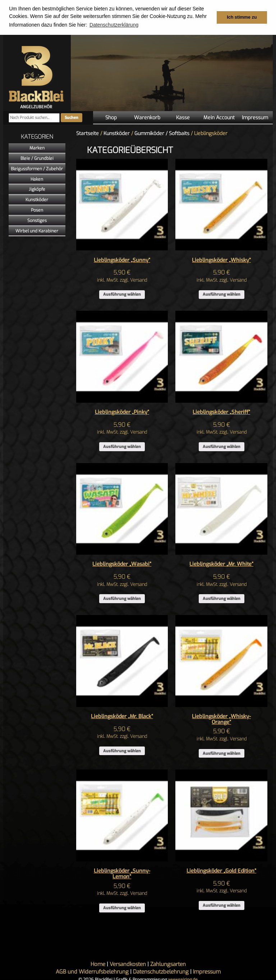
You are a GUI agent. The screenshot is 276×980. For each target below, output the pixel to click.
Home (98, 964)
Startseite (88, 133)
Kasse (183, 117)
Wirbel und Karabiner (37, 231)
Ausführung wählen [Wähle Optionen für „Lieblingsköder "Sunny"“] (122, 294)
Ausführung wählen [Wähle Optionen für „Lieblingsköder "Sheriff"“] (222, 446)
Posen (37, 210)
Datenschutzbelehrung (161, 971)
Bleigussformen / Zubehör (37, 168)
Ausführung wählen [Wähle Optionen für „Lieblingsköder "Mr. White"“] (222, 598)
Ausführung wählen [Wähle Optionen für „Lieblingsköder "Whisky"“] (222, 294)
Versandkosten (128, 964)
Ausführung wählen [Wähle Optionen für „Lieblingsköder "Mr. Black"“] (122, 751)
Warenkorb (147, 117)
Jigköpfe (37, 189)
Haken (37, 179)
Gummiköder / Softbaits (162, 133)
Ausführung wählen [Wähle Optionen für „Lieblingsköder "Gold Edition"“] (222, 905)
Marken (37, 148)
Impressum (255, 117)
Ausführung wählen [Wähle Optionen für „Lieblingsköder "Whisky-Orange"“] (222, 753)
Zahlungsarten (168, 964)
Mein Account (219, 117)
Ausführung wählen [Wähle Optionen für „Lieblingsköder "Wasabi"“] (122, 598)
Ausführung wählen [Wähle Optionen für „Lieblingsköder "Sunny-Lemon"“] (122, 908)
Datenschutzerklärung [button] (114, 25)
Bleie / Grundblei (37, 158)
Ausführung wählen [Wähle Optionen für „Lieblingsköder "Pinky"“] (122, 446)
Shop (111, 117)
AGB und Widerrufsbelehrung (92, 971)
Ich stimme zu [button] (242, 17)
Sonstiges (37, 220)
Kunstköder (37, 199)
